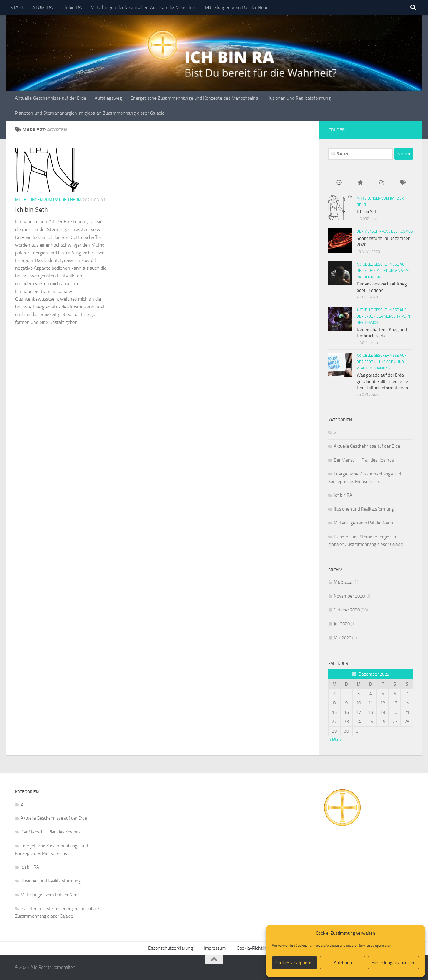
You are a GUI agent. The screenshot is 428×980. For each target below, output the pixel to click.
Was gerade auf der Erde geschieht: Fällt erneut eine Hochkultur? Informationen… (384, 382)
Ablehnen (343, 963)
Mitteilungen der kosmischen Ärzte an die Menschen (143, 7)
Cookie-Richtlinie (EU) (258, 948)
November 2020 (349, 596)
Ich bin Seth (32, 210)
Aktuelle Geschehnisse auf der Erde (50, 98)
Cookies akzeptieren (295, 963)
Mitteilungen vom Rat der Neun (237, 7)
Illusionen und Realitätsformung (298, 98)
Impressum (215, 948)
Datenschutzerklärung (170, 948)
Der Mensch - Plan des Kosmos (385, 231)
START (17, 7)
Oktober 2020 (347, 610)
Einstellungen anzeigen (394, 963)
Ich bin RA (72, 7)
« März (335, 740)
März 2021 (344, 582)
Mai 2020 (342, 638)
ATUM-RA (43, 7)
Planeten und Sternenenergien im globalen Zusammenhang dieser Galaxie (90, 113)
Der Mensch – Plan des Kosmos (364, 460)
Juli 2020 (342, 624)
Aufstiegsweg (108, 98)
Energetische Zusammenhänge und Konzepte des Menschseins (194, 98)
